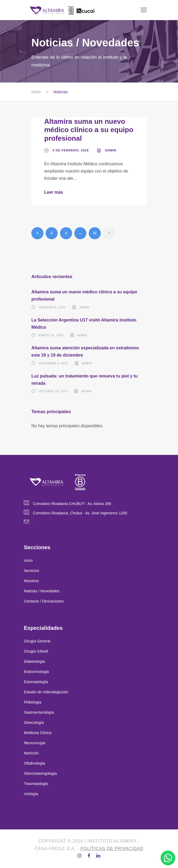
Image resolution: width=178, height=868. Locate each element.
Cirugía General (37, 641)
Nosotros (31, 581)
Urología (31, 794)
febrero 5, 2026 (52, 307)
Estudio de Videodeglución (46, 692)
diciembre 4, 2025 (53, 363)
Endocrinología (36, 672)
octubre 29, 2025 (53, 391)
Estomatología (36, 682)
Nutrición (31, 753)
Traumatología (36, 784)
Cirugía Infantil (36, 651)
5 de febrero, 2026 (71, 150)
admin (111, 150)
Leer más (54, 192)
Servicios (31, 571)
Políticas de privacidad (112, 849)
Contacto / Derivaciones (44, 601)
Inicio (28, 560)
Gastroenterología (39, 712)
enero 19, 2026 (51, 335)
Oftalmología (34, 763)
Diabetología (34, 661)
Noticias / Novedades (42, 591)
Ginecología (34, 723)
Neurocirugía (35, 743)
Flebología (33, 702)
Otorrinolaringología (40, 773)
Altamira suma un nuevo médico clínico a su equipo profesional (89, 130)
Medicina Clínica (38, 733)
